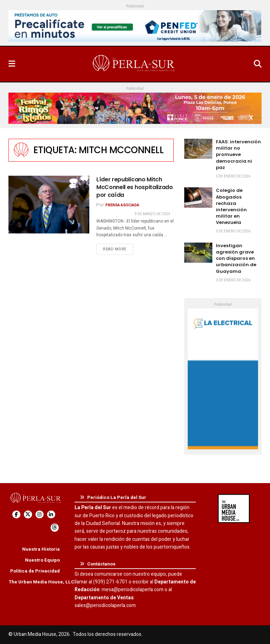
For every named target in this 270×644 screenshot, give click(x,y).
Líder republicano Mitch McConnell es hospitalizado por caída (135, 187)
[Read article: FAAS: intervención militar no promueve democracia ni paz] (198, 149)
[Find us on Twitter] (28, 515)
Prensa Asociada (122, 205)
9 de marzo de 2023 (152, 214)
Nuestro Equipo (42, 560)
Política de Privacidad (35, 571)
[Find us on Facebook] (16, 515)
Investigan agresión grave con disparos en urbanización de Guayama (236, 258)
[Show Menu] (12, 64)
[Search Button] (258, 64)
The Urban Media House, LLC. (42, 582)
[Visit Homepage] (134, 64)
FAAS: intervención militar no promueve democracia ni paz (238, 155)
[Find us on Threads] (55, 528)
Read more (118, 249)
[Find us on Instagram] (40, 515)
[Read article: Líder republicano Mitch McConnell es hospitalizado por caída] (49, 205)
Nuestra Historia (41, 549)
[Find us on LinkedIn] (51, 515)
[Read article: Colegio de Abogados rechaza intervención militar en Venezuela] (198, 197)
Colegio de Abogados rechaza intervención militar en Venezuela (231, 206)
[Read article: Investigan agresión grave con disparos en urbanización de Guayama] (198, 253)
